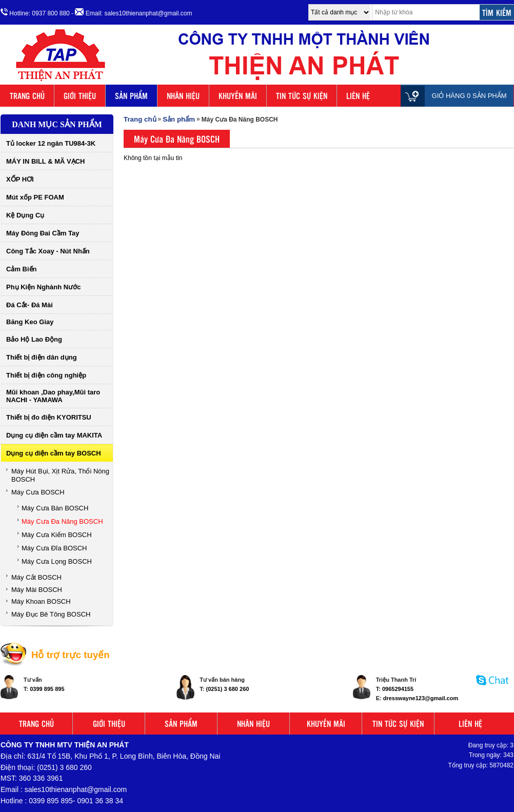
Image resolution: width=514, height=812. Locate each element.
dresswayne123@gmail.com (421, 698)
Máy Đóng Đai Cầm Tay (43, 233)
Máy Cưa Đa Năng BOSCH (62, 521)
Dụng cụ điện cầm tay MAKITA (54, 435)
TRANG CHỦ (27, 96)
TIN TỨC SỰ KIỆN (302, 96)
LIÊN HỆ (358, 96)
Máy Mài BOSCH (37, 590)
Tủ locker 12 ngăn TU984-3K (51, 143)
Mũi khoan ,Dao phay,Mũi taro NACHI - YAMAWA (53, 396)
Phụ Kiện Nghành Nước (43, 287)
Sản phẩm (179, 119)
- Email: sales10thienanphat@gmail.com (132, 13)
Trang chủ (140, 119)
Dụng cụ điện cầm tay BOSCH (54, 453)
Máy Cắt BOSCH (36, 577)
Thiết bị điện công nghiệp (46, 375)
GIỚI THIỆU (80, 96)
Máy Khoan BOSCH (41, 601)
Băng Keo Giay (30, 322)
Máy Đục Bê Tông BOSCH (51, 614)
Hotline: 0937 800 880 (35, 13)
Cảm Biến (22, 269)
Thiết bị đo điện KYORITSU (49, 417)
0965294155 (398, 689)
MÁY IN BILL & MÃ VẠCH (45, 161)
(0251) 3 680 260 (228, 689)
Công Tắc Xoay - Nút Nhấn (48, 251)
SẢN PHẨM (131, 96)
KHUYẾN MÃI (238, 96)
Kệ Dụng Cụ (25, 215)
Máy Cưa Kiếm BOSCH (57, 535)
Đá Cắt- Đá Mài (29, 305)
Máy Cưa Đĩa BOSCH (54, 548)
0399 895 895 (47, 689)
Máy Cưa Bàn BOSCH (55, 508)
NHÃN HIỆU (183, 96)
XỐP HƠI (20, 179)
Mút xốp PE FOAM (35, 197)
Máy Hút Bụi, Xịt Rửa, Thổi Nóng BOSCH (60, 475)
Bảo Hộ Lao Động (34, 339)
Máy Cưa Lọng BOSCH (57, 561)
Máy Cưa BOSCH (38, 492)
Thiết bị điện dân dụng (42, 357)
